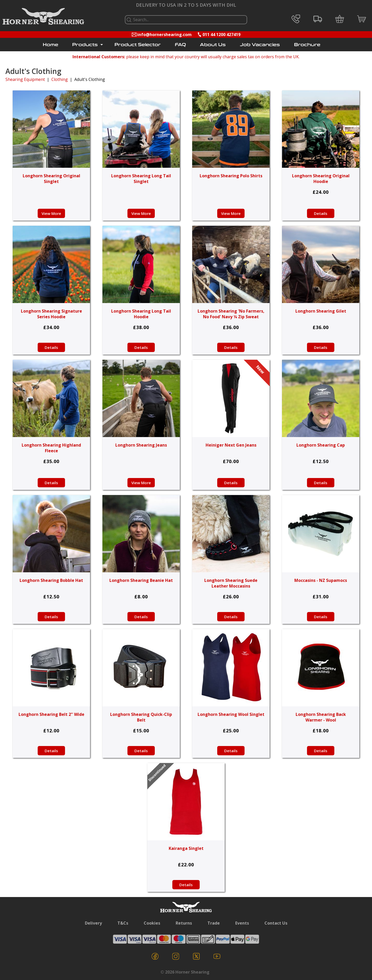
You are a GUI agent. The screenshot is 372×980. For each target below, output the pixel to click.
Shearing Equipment (25, 79)
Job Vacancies (260, 45)
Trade (214, 923)
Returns (184, 923)
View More (51, 213)
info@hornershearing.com (164, 35)
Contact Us (276, 923)
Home (51, 45)
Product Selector (138, 45)
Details (321, 213)
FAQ (180, 45)
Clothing (60, 79)
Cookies (152, 923)
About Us (213, 45)
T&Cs (123, 923)
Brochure (307, 45)
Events (242, 923)
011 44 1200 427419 (221, 35)
